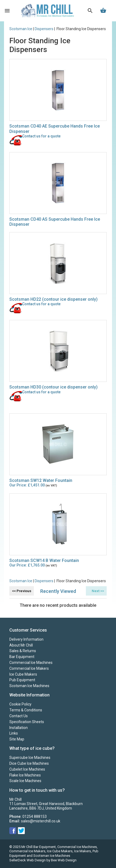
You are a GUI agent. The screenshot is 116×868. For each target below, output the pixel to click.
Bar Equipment (22, 657)
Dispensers (44, 29)
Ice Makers (83, 851)
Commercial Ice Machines (31, 663)
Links (14, 733)
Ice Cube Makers (23, 674)
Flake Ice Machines (25, 775)
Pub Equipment (22, 680)
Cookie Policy (20, 704)
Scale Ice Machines (25, 781)
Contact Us (19, 716)
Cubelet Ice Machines (27, 769)
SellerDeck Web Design (27, 860)
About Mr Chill (21, 645)
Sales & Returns (23, 651)
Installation (19, 728)
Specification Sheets (27, 722)
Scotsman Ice (21, 29)
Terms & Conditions (26, 710)
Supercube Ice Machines (30, 758)
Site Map (17, 739)
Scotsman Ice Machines (29, 686)
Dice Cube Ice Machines (29, 763)
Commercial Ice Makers (29, 668)
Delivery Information (26, 639)
